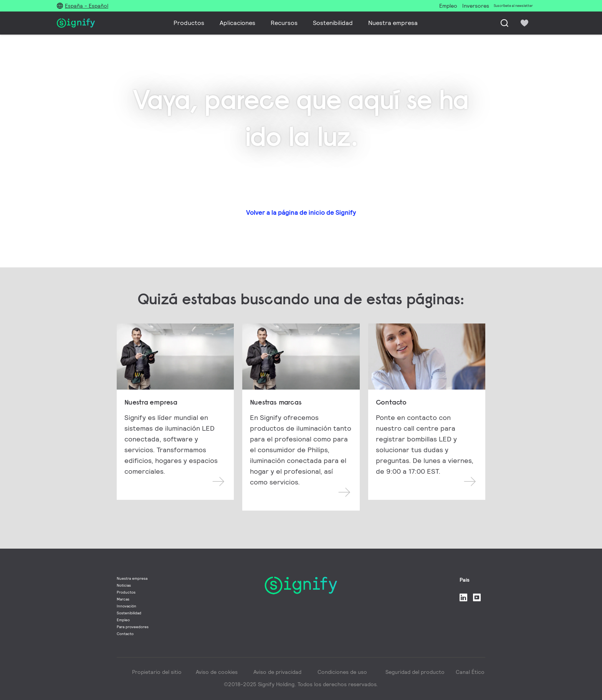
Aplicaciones (237, 23)
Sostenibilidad (333, 23)
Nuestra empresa (393, 23)
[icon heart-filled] (524, 23)
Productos (189, 23)
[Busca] (504, 23)
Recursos (284, 23)
